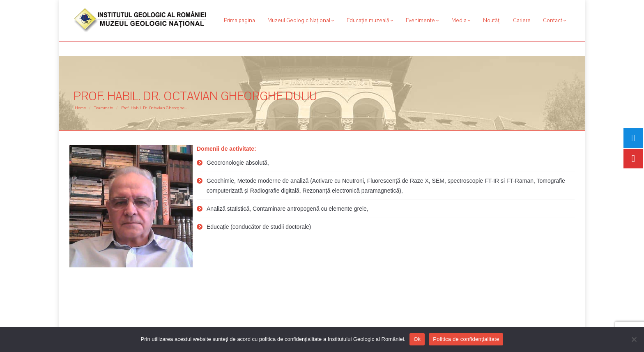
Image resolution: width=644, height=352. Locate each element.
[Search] (525, 8)
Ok (417, 339)
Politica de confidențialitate (466, 339)
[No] (634, 339)
